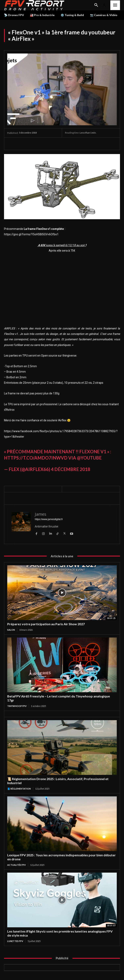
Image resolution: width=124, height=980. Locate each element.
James (41, 514)
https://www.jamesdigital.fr (49, 519)
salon (11, 630)
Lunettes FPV (15, 941)
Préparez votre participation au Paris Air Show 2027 (46, 624)
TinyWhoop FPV (17, 706)
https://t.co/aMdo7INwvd (36, 458)
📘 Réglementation (19, 789)
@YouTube (89, 458)
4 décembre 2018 (71, 469)
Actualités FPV (17, 865)
